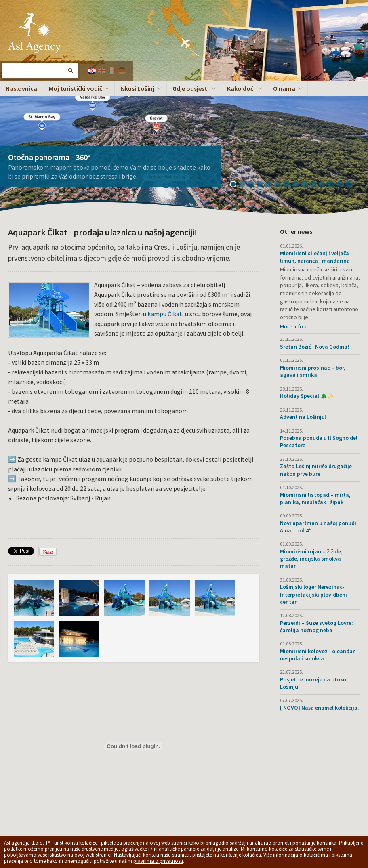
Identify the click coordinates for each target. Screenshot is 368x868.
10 (316, 185)
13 (343, 185)
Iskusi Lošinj (137, 88)
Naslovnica (21, 88)
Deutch (122, 71)
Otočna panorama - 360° (49, 157)
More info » (293, 326)
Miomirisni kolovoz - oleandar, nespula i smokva (318, 655)
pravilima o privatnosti (158, 861)
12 (334, 185)
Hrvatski (92, 71)
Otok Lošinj (34, 32)
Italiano (112, 71)
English (102, 71)
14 (351, 185)
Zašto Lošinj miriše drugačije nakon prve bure (316, 470)
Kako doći (241, 88)
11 (325, 185)
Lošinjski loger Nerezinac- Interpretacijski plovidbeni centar (313, 594)
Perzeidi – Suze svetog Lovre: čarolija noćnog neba (316, 626)
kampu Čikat (165, 314)
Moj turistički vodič (76, 88)
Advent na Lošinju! (303, 417)
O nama (284, 88)
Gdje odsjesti (191, 88)
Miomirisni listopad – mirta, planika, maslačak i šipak (315, 498)
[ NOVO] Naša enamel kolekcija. (320, 708)
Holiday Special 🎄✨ (307, 396)
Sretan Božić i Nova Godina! (314, 347)
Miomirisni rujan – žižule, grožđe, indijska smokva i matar (312, 559)
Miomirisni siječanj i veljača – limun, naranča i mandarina (317, 257)
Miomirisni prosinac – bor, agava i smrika (313, 371)
